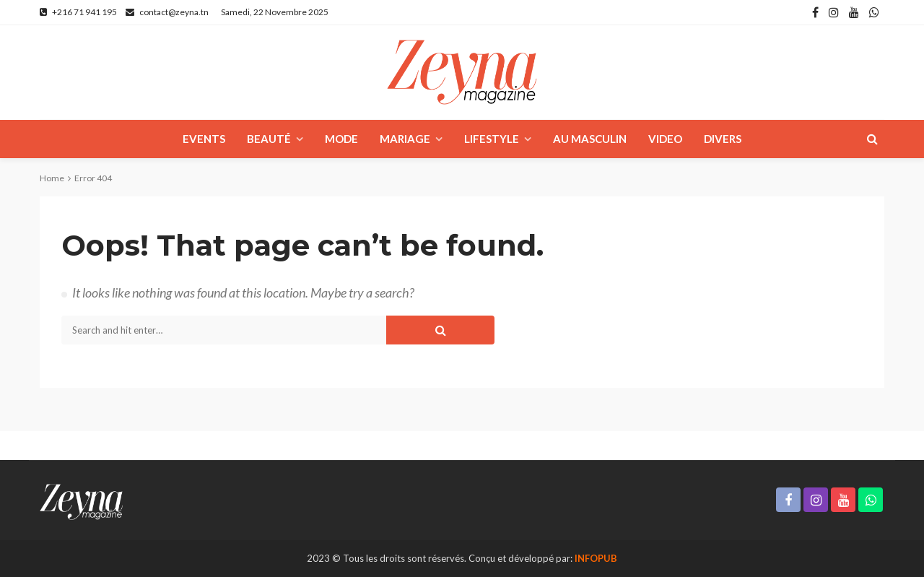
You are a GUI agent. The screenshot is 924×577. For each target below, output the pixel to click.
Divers (723, 139)
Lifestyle (492, 139)
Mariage (405, 139)
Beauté (269, 139)
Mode (341, 139)
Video (665, 139)
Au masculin (590, 139)
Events (204, 139)
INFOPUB (596, 558)
